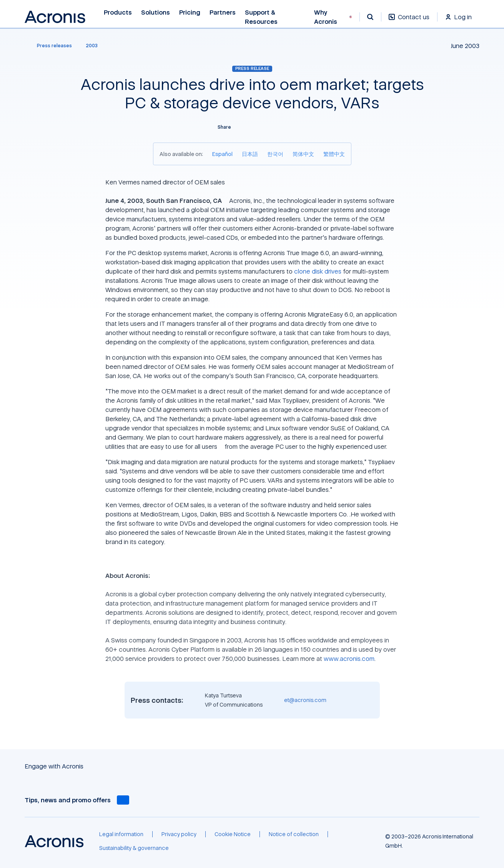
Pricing (190, 12)
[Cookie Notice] (233, 834)
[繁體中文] (334, 154)
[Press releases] (50, 46)
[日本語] (250, 154)
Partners (223, 12)
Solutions (156, 12)
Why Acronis (326, 17)
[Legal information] (121, 834)
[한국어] (275, 154)
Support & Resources (262, 17)
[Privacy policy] (179, 834)
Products (118, 12)
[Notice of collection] (294, 834)
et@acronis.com (305, 700)
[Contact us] (409, 21)
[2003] (92, 46)
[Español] (222, 154)
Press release (252, 68)
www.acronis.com (349, 659)
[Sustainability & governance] (134, 848)
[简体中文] (303, 154)
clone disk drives (318, 271)
